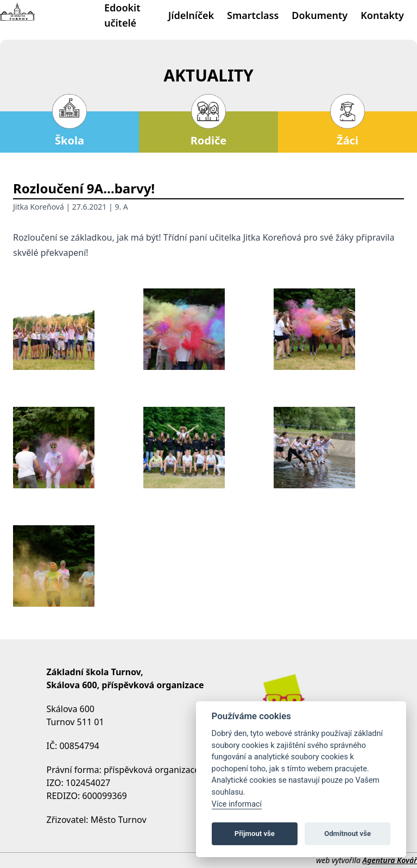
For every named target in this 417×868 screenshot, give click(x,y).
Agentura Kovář (390, 860)
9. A (121, 207)
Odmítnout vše (347, 834)
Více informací (237, 804)
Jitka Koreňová (39, 207)
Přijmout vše (255, 834)
